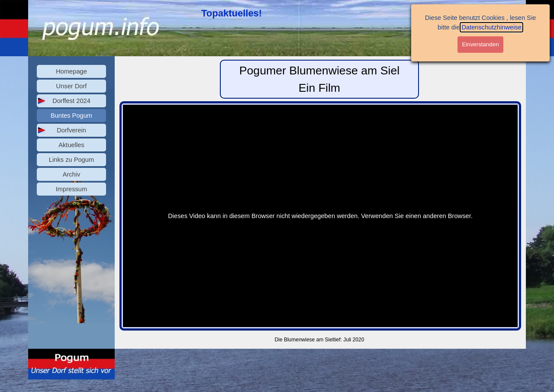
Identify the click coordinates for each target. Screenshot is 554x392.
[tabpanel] (234, 13)
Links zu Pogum (71, 160)
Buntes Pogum (71, 116)
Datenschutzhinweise (491, 27)
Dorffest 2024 (71, 101)
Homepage (71, 71)
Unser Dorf (72, 86)
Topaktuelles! (232, 13)
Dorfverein (71, 130)
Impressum (71, 189)
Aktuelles (71, 145)
